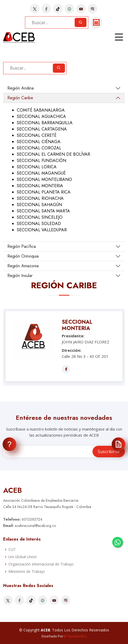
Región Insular (20, 276)
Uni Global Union (23, 557)
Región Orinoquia (23, 256)
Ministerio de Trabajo (27, 572)
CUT (12, 549)
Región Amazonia (23, 266)
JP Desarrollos (75, 636)
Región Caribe (20, 98)
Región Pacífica (22, 246)
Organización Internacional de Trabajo (41, 564)
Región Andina (21, 88)
